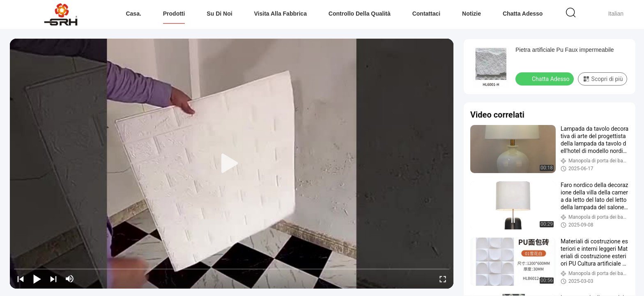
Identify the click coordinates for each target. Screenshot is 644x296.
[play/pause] (37, 279)
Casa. (133, 14)
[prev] (21, 279)
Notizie (471, 14)
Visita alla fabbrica (281, 14)
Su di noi (219, 14)
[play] (232, 164)
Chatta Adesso (523, 14)
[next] (53, 279)
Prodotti (174, 14)
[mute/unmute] (70, 279)
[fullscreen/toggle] (443, 279)
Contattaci (426, 14)
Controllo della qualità (360, 14)
